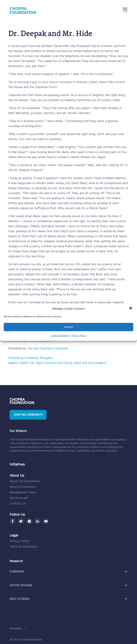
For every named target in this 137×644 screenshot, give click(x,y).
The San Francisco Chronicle (47, 348)
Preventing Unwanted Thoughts (31, 358)
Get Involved (19, 498)
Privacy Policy (79, 336)
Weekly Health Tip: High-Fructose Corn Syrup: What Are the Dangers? (57, 363)
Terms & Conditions (23, 546)
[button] (131, 309)
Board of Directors (23, 487)
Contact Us (18, 503)
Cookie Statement (60, 336)
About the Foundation (25, 481)
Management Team (23, 492)
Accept (68, 327)
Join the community (28, 415)
